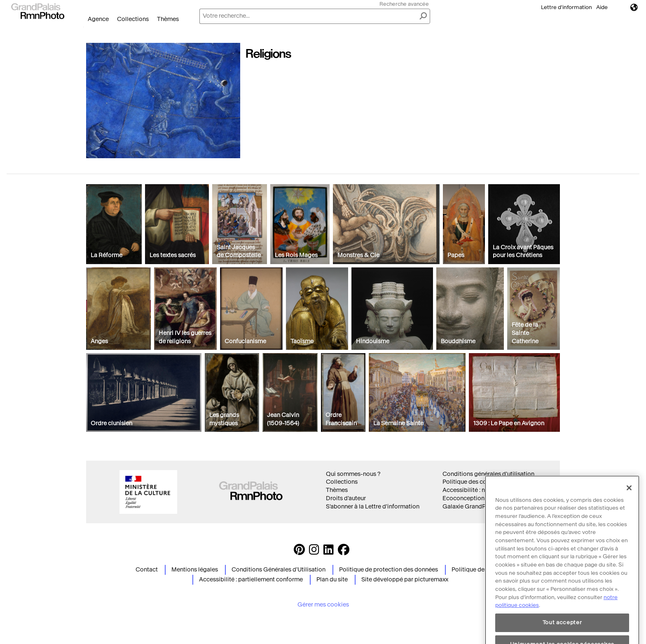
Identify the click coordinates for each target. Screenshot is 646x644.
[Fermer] (629, 520)
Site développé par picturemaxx (405, 580)
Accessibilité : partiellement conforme (251, 580)
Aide (602, 7)
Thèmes (168, 19)
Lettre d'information (566, 7)
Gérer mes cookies (323, 605)
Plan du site (332, 580)
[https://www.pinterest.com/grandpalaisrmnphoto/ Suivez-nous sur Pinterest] (299, 552)
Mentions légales (195, 570)
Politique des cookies (472, 482)
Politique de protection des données (389, 570)
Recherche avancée (404, 4)
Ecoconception (463, 498)
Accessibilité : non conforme (481, 490)
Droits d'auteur (346, 498)
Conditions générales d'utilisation (488, 474)
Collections (133, 19)
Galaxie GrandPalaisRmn (477, 507)
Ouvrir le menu (83, 27)
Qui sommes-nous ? (353, 474)
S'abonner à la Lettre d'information (373, 507)
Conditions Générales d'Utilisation (279, 570)
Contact (147, 570)
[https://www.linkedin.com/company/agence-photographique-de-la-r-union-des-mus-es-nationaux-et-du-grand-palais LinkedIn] (329, 552)
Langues (634, 7)
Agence (98, 19)
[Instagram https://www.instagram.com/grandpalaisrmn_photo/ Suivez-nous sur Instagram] (314, 552)
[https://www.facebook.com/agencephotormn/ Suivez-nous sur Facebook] (344, 552)
